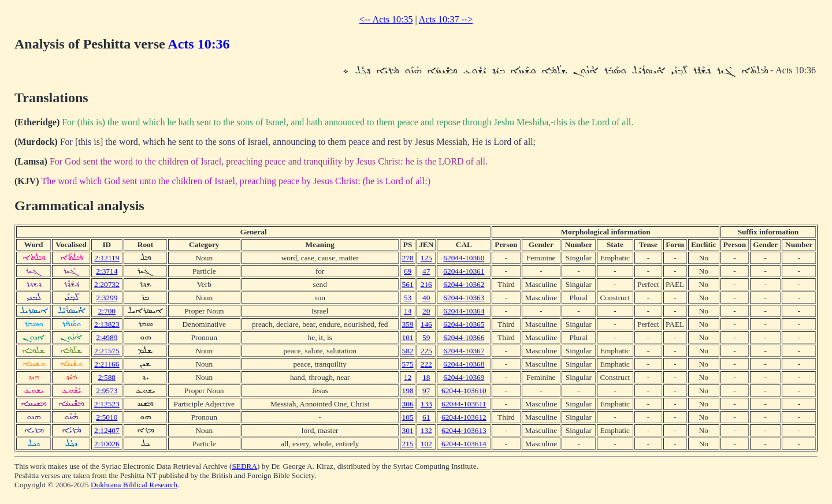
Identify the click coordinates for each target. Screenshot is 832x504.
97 (426, 391)
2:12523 (107, 404)
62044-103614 (464, 444)
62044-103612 (464, 417)
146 (426, 324)
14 (408, 311)
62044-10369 (464, 377)
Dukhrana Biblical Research (134, 485)
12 (408, 377)
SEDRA (244, 466)
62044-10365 (464, 324)
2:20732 (107, 284)
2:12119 (107, 258)
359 (408, 324)
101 (408, 337)
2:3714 (107, 271)
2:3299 (107, 298)
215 (408, 444)
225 (426, 351)
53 (408, 298)
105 (408, 417)
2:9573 (107, 391)
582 (408, 351)
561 (408, 284)
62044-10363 (464, 298)
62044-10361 (464, 271)
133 (426, 404)
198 (408, 391)
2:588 (107, 377)
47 (426, 271)
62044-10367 (464, 351)
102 (426, 444)
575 (408, 364)
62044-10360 (464, 258)
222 (426, 364)
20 (426, 311)
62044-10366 (464, 337)
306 (408, 404)
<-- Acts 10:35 (386, 19)
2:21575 (107, 351)
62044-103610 (464, 391)
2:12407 (107, 430)
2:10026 (107, 444)
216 (426, 284)
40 (426, 298)
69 (408, 271)
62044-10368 (464, 364)
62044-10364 (464, 311)
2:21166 (107, 364)
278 (408, 258)
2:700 (107, 311)
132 (426, 430)
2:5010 (107, 417)
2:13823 (107, 324)
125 (426, 258)
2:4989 (107, 337)
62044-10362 (464, 284)
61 (426, 417)
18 (426, 377)
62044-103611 (464, 404)
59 (426, 337)
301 (408, 430)
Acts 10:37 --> (446, 19)
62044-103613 (464, 430)
